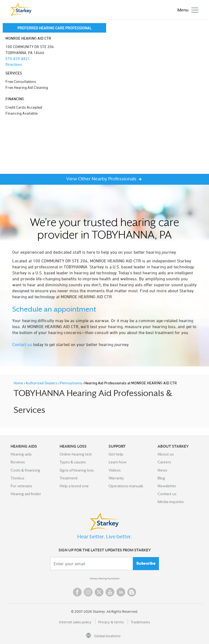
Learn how (118, 462)
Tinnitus (17, 478)
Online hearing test (76, 454)
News (162, 470)
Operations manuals (126, 486)
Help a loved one (74, 486)
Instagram (88, 592)
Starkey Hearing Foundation (105, 579)
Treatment (69, 478)
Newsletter (167, 486)
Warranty (116, 478)
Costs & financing (25, 470)
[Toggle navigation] (187, 10)
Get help (116, 454)
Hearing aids (21, 454)
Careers (164, 462)
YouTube (110, 592)
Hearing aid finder (26, 494)
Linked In (121, 592)
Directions (14, 64)
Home (19, 383)
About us (166, 454)
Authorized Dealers (42, 383)
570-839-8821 (18, 59)
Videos (115, 470)
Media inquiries (171, 502)
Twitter (99, 592)
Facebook (77, 592)
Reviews (18, 462)
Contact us (22, 344)
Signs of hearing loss (77, 470)
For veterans (21, 486)
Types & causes (73, 462)
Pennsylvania (71, 383)
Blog (161, 478)
